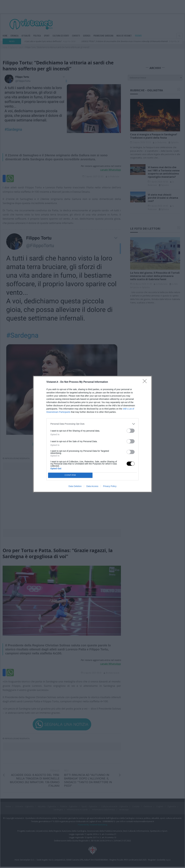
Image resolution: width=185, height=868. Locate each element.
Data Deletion (75, 486)
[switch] (131, 431)
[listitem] (92, 424)
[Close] (146, 382)
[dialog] (92, 434)
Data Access (92, 486)
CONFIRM (70, 475)
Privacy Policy (110, 486)
